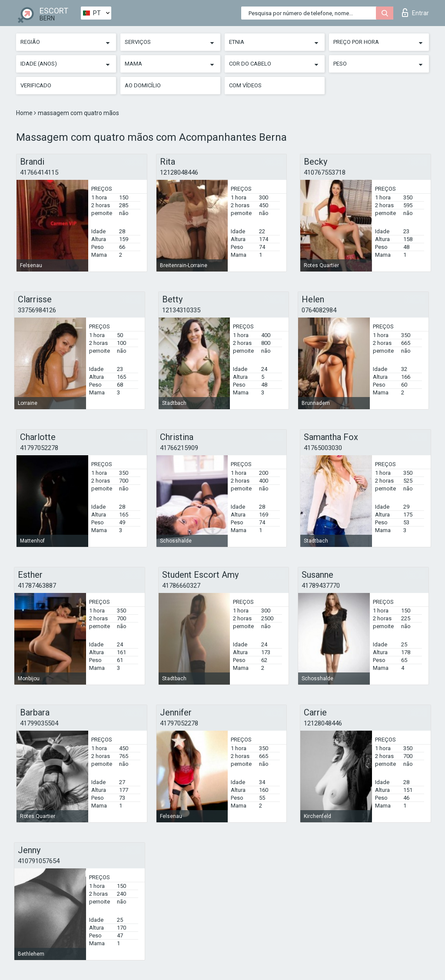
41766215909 (179, 448)
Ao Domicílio (143, 85)
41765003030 (323, 448)
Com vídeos (245, 85)
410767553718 (325, 172)
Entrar (415, 13)
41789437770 (321, 586)
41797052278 (39, 448)
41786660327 (181, 586)
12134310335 (181, 310)
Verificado (36, 85)
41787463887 (37, 586)
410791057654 (39, 861)
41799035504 (39, 723)
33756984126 (37, 310)
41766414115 (39, 172)
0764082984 (319, 310)
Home (25, 113)
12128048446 (179, 172)
